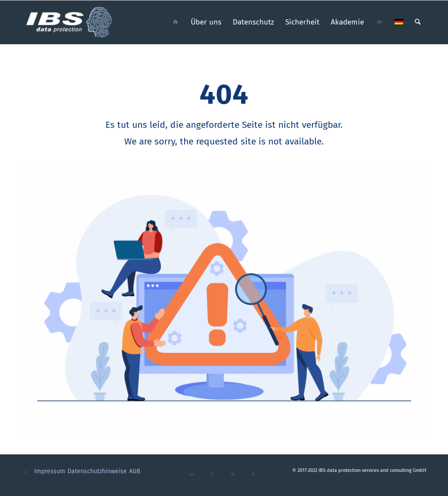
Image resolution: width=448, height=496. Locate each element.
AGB (135, 471)
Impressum (50, 471)
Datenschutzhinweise (97, 471)
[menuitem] (175, 22)
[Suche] (418, 22)
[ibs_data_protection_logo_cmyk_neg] (69, 22)
